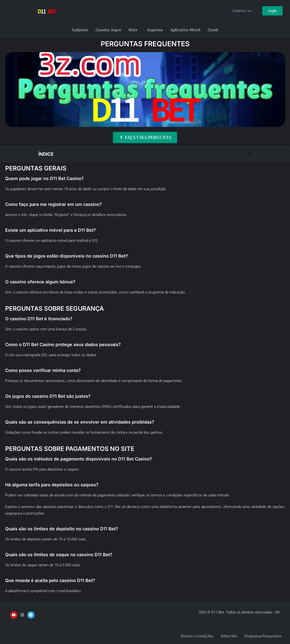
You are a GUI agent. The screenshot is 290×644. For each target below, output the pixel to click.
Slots (133, 30)
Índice (47, 154)
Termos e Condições (191, 636)
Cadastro (80, 30)
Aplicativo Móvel (185, 30)
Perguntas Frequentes (261, 636)
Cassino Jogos (108, 30)
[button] (145, 154)
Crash (213, 30)
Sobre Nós (225, 636)
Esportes (155, 30)
